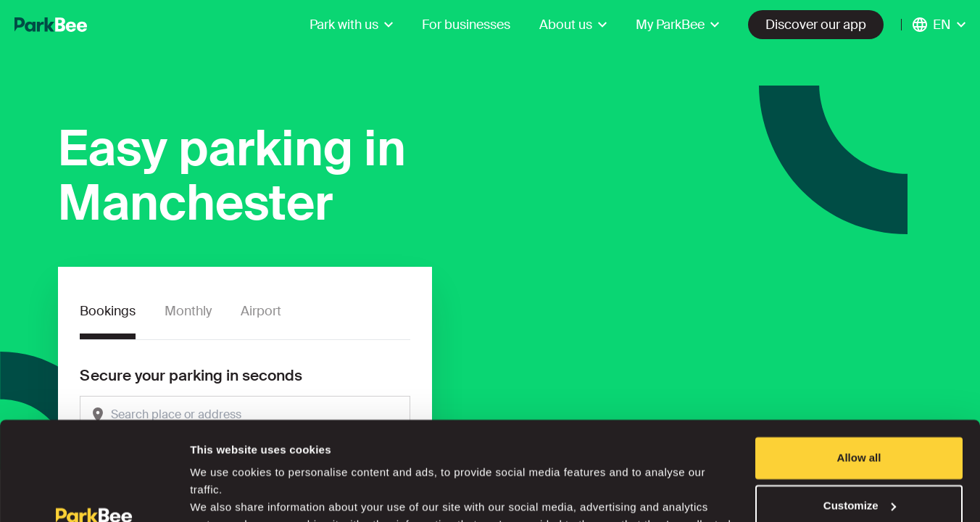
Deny (859, 464)
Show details (224, 493)
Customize (860, 417)
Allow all (859, 369)
